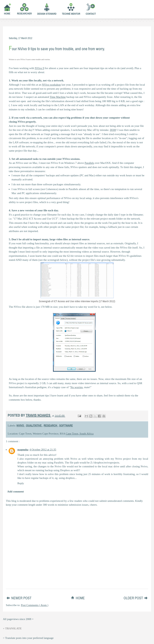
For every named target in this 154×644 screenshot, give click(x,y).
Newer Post (21, 598)
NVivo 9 (39, 68)
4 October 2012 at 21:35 (43, 450)
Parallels (89, 163)
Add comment (16, 492)
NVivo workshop (51, 85)
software (66, 425)
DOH (113, 130)
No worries (77, 387)
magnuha (23, 450)
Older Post (134, 598)
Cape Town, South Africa (80, 434)
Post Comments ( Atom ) (35, 605)
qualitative (34, 425)
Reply (21, 483)
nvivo (21, 425)
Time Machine (58, 97)
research (51, 425)
